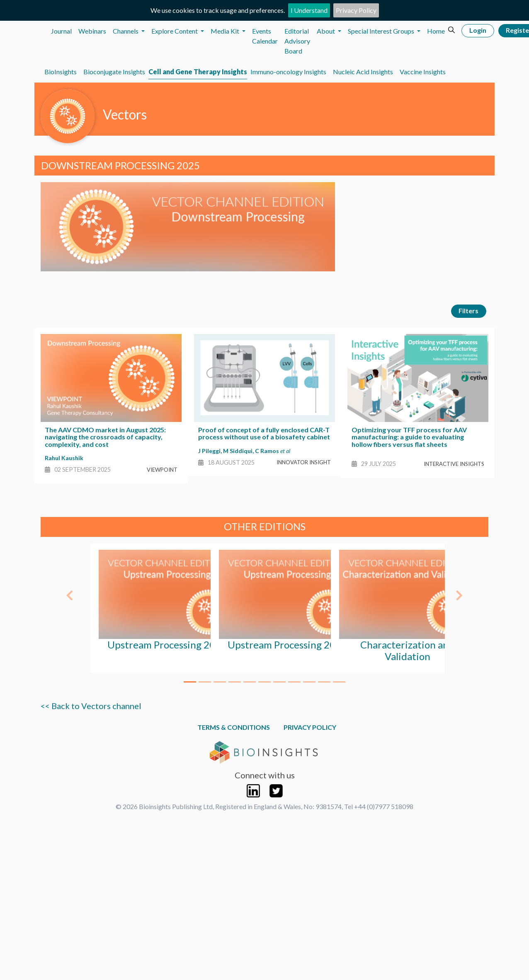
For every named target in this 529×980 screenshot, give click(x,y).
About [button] (326, 31)
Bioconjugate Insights (114, 72)
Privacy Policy (356, 10)
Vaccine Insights (423, 72)
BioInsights (61, 72)
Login (478, 30)
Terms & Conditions (234, 727)
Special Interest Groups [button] (382, 31)
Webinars (92, 31)
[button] (70, 591)
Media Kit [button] (226, 31)
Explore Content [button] (175, 31)
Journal (61, 31)
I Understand (309, 10)
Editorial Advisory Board (297, 41)
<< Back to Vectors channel (91, 706)
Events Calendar (265, 36)
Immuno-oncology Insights (288, 72)
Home (436, 31)
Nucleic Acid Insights (363, 72)
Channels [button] (126, 31)
